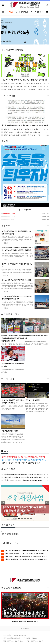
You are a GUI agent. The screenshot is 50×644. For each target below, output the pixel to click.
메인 (11, 12)
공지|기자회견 (22, 12)
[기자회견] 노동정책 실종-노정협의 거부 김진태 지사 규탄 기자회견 (25, 556)
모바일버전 (25, 628)
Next (47, 503)
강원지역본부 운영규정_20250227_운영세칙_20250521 (22, 89)
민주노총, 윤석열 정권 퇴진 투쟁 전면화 (25, 621)
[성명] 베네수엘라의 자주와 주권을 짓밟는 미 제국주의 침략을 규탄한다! (25, 551)
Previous (3, 503)
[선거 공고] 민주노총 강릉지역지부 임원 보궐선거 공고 (22, 86)
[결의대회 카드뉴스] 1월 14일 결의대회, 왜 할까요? (23, 553)
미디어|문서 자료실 (39, 12)
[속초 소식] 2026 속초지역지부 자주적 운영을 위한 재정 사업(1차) (25, 559)
